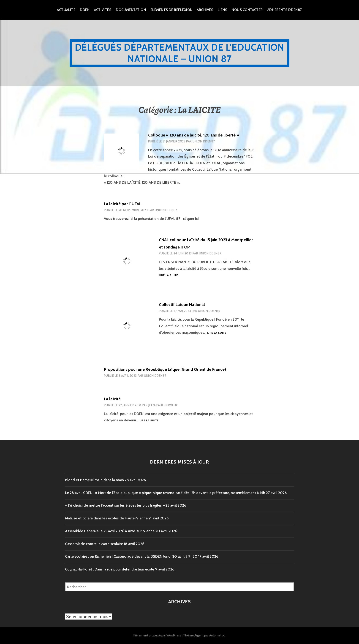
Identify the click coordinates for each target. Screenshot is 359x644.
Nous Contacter (247, 10)
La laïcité (112, 399)
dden (85, 10)
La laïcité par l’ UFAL (123, 204)
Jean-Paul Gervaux (163, 405)
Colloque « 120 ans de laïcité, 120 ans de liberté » (194, 135)
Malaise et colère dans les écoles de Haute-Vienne (106, 518)
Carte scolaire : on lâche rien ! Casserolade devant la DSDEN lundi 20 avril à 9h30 (131, 556)
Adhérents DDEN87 (285, 10)
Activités (103, 10)
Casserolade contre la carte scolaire (94, 544)
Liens (222, 10)
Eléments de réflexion (171, 10)
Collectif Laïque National (182, 305)
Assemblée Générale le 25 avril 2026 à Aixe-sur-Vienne (110, 531)
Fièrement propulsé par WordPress (157, 635)
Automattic (217, 635)
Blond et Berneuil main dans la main (94, 480)
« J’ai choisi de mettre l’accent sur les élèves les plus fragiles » (115, 505)
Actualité (66, 10)
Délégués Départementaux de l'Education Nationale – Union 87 (180, 53)
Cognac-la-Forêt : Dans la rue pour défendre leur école (110, 569)
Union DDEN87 (204, 141)
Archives (205, 10)
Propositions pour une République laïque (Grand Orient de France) (165, 369)
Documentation (131, 10)
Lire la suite (169, 275)
